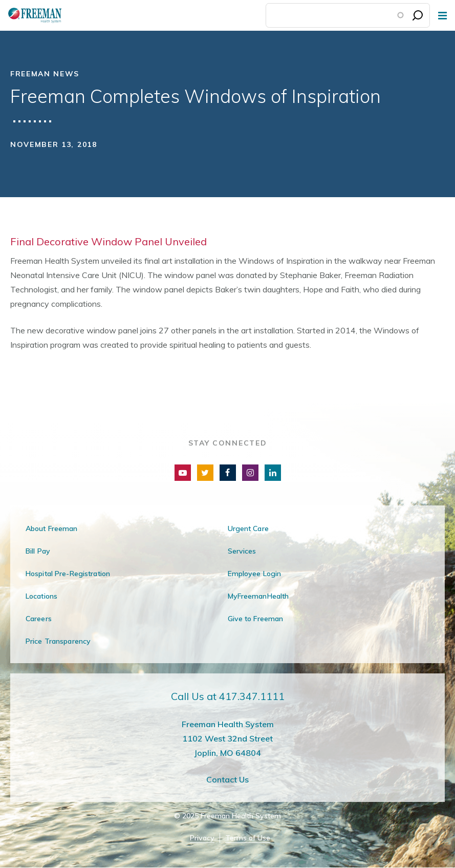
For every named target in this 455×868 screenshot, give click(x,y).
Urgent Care (248, 528)
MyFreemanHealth (258, 596)
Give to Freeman (256, 619)
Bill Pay (38, 551)
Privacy (202, 838)
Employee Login (255, 574)
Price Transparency (58, 641)
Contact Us (227, 779)
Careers (39, 619)
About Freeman (52, 528)
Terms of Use (248, 838)
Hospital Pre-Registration (68, 574)
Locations (41, 596)
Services (242, 551)
